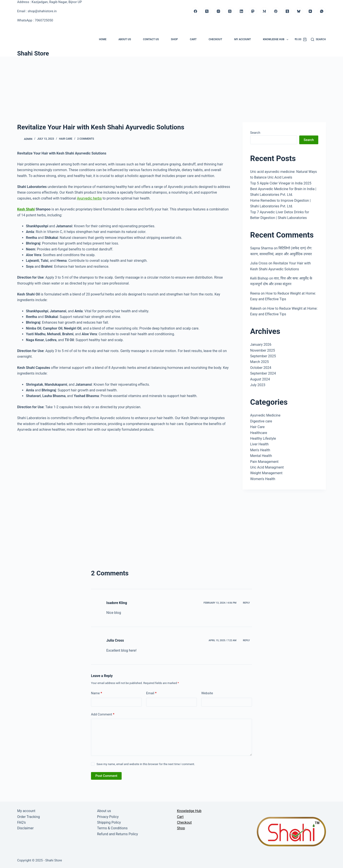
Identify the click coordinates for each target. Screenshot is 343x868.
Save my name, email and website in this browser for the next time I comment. (146, 764)
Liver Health (260, 444)
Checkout (215, 39)
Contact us (151, 39)
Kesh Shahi (26, 209)
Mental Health (261, 456)
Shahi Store (33, 53)
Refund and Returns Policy (118, 834)
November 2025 (263, 350)
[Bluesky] (299, 11)
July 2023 (258, 385)
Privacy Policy (108, 817)
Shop (174, 39)
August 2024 (260, 379)
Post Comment (106, 776)
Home (103, 39)
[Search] (318, 40)
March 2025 (260, 362)
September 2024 (263, 373)
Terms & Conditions (112, 828)
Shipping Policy (109, 822)
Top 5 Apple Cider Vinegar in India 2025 (281, 183)
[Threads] (230, 11)
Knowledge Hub (276, 40)
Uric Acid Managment (267, 467)
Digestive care (261, 421)
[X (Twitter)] (207, 11)
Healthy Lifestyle (263, 438)
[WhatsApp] (322, 11)
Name (97, 693)
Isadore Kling (117, 603)
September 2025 (263, 356)
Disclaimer (25, 828)
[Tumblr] (287, 11)
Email (151, 693)
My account (243, 39)
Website (207, 693)
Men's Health (260, 450)
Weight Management (266, 473)
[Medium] (264, 11)
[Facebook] (196, 11)
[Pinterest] (276, 11)
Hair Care (66, 139)
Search (255, 133)
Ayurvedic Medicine (265, 415)
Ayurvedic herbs (89, 198)
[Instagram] (219, 11)
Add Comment (103, 714)
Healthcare (259, 433)
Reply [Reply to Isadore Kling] (246, 603)
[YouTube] (310, 11)
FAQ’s (21, 822)
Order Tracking (28, 817)
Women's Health (263, 479)
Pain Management (264, 462)
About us (125, 39)
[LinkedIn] (241, 11)
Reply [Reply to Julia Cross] (246, 640)
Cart (193, 39)
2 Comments (86, 139)
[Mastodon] (253, 11)
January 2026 (261, 345)
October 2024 (261, 368)
